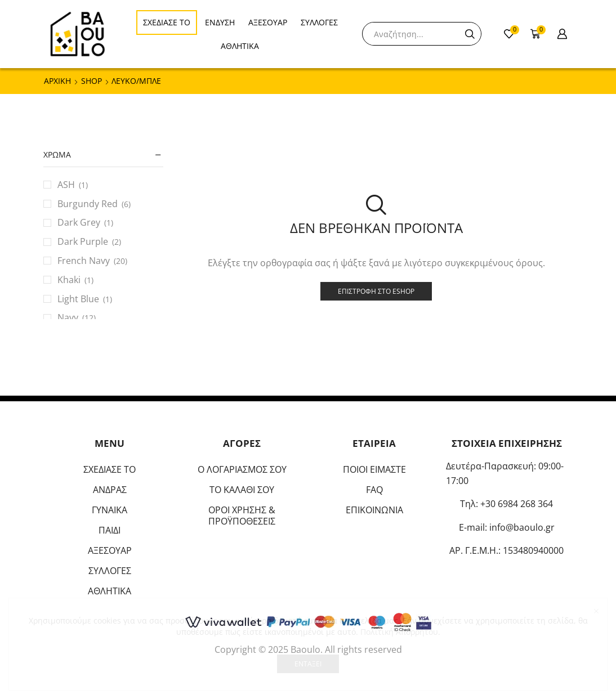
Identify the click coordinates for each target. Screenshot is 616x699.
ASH (66, 185)
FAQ (374, 490)
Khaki (69, 280)
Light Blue (78, 299)
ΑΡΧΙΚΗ (57, 81)
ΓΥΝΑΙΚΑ (110, 510)
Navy (68, 317)
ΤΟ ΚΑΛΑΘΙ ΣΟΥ (242, 490)
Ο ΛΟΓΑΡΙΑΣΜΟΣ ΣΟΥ (242, 469)
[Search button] (470, 34)
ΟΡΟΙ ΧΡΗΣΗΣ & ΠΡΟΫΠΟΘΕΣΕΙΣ (242, 516)
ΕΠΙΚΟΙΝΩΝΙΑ (374, 510)
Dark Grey (79, 222)
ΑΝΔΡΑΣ (110, 490)
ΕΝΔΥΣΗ (220, 22)
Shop (91, 81)
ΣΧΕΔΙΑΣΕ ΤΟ (167, 22)
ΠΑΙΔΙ (110, 530)
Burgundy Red (88, 204)
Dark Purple (83, 241)
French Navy (84, 261)
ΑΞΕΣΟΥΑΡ (268, 22)
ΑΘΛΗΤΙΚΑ (240, 46)
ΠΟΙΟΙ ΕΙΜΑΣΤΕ (374, 469)
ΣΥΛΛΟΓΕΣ (319, 22)
